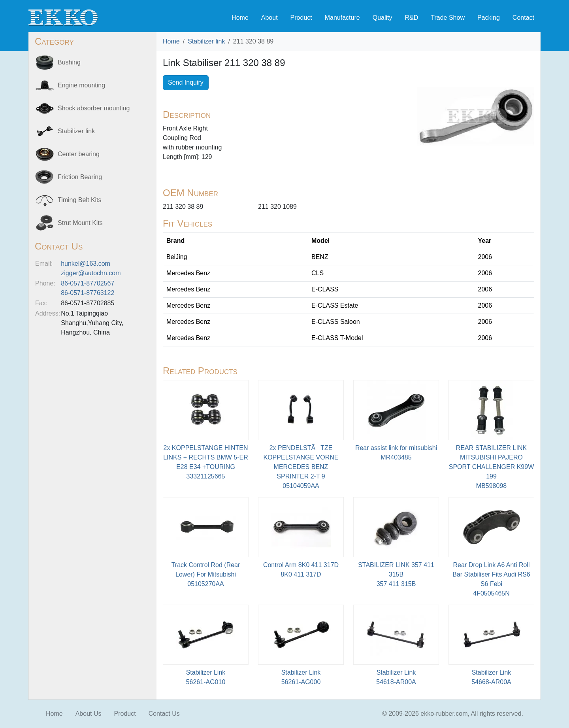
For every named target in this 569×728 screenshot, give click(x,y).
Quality (382, 18)
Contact (523, 18)
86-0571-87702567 (88, 283)
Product (301, 18)
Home (240, 18)
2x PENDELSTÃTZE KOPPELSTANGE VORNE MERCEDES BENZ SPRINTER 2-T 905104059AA (301, 467)
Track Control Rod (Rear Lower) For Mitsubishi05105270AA (206, 574)
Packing (489, 18)
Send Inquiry (186, 82)
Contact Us (164, 714)
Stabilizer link (206, 41)
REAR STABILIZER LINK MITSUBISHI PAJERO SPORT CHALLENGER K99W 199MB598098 (491, 467)
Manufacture (342, 18)
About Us (89, 714)
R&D (411, 18)
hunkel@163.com (86, 264)
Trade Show (448, 18)
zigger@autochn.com (91, 273)
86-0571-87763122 (88, 293)
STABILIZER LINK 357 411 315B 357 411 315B (396, 574)
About (269, 18)
